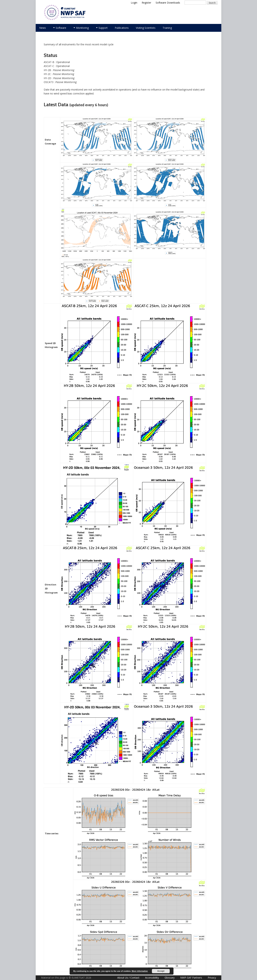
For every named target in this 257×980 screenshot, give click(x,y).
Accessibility (152, 978)
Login (134, 3)
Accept (161, 971)
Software (61, 28)
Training (167, 28)
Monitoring (82, 28)
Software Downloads (168, 3)
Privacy (212, 978)
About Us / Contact (128, 978)
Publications (122, 28)
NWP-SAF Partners (191, 978)
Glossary (170, 978)
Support (103, 28)
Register (146, 3)
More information (140, 971)
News (43, 28)
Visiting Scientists (146, 28)
